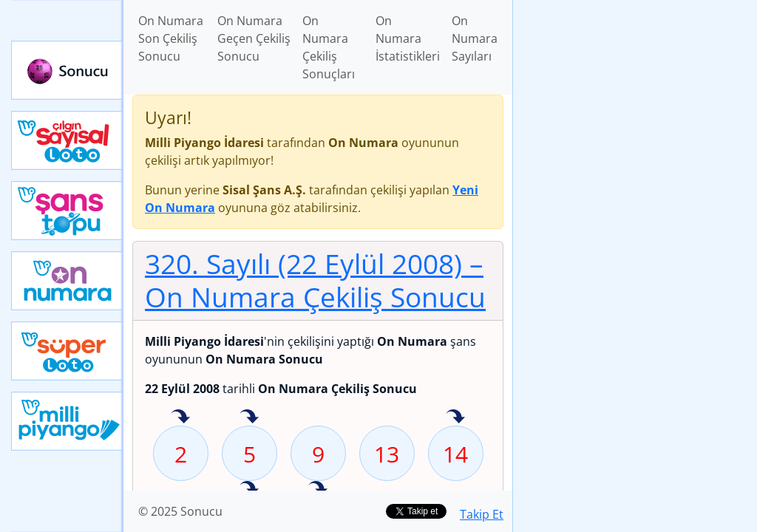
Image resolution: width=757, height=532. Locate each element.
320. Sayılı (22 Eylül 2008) (315, 280)
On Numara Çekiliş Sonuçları (329, 47)
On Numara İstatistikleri (408, 38)
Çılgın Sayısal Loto (67, 140)
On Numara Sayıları (475, 38)
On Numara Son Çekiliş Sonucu (171, 38)
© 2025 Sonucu (180, 511)
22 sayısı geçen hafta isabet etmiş (249, 489)
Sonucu (67, 70)
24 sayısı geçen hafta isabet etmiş (318, 489)
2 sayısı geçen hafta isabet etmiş (180, 417)
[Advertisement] (635, 104)
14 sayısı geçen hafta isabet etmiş (455, 417)
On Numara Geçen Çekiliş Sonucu (254, 38)
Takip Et (482, 514)
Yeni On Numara (67, 281)
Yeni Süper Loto (67, 351)
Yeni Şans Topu (67, 211)
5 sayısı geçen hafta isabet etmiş (249, 417)
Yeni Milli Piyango (67, 421)
